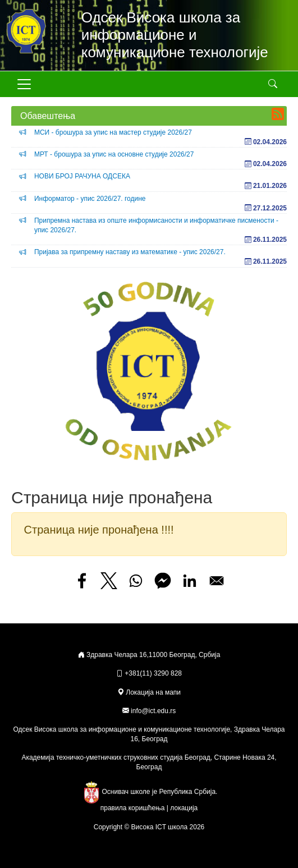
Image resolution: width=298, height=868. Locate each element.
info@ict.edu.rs (153, 711)
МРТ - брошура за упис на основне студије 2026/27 (114, 154)
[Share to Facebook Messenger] (163, 581)
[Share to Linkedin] (190, 581)
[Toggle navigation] (24, 84)
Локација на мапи (149, 692)
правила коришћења (133, 808)
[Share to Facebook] (82, 581)
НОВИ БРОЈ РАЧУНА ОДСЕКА (82, 176)
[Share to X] (109, 581)
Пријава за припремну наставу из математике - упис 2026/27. (130, 252)
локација (184, 808)
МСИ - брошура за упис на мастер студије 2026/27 (113, 132)
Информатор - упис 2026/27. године (90, 199)
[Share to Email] (217, 581)
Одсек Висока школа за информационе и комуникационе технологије (175, 35)
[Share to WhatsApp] (136, 581)
